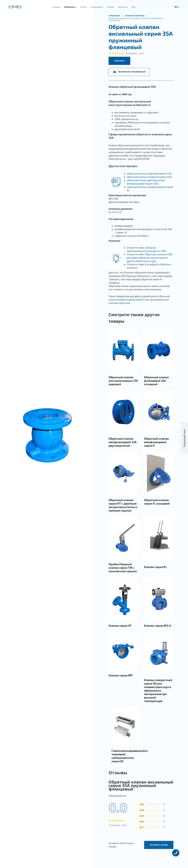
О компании (97, 7)
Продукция (69, 7)
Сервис (84, 7)
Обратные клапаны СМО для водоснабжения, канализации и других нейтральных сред (150, 258)
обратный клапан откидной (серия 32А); (149, 177)
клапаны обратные (119, 303)
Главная (56, 7)
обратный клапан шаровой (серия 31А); (149, 174)
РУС (177, 7)
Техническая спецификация (129, 72)
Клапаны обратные (135, 16)
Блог (134, 7)
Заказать (119, 60)
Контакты (123, 7)
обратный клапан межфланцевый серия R (139, 298)
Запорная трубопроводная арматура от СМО (146, 249)
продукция (114, 16)
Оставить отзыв (159, 857)
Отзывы (110, 7)
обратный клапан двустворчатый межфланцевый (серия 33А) (146, 182)
